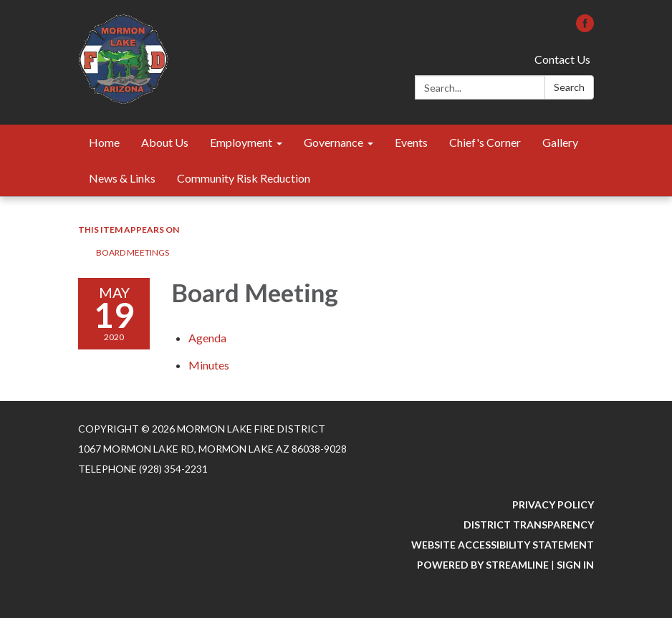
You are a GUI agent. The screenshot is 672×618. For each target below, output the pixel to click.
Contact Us (562, 59)
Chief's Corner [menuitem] (485, 142)
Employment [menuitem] (241, 142)
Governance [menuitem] (333, 142)
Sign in (575, 565)
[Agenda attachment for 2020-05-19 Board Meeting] (207, 338)
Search (569, 87)
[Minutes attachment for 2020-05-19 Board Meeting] (209, 365)
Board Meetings (133, 252)
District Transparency (529, 525)
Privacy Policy (553, 504)
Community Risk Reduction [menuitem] (244, 178)
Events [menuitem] (411, 142)
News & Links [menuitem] (122, 178)
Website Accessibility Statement (503, 545)
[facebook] (585, 28)
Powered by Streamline (483, 565)
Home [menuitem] (104, 142)
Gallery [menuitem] (560, 142)
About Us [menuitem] (165, 142)
